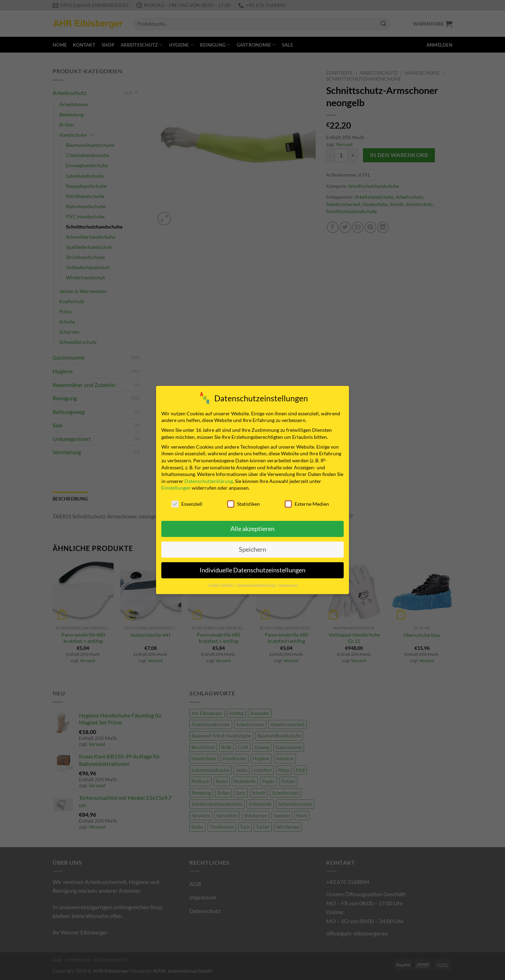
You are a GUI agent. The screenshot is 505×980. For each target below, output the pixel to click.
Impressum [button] (288, 585)
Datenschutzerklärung (209, 481)
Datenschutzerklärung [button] (257, 585)
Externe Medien (307, 504)
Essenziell (187, 504)
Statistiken (244, 504)
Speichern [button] (252, 549)
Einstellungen (176, 488)
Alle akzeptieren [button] (252, 529)
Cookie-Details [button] (221, 585)
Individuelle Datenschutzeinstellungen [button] (252, 570)
